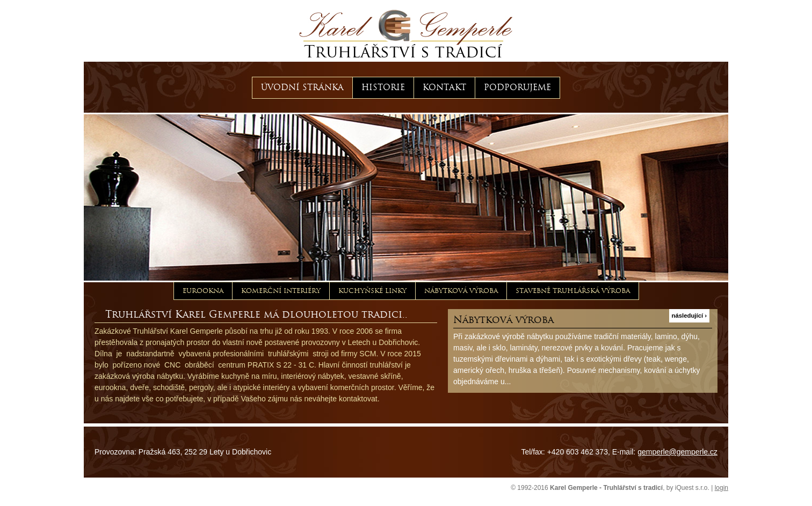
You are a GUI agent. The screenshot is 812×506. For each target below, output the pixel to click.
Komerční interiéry (281, 291)
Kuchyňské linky (372, 291)
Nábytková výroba (461, 291)
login (722, 488)
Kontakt (444, 87)
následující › (689, 316)
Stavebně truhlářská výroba (573, 291)
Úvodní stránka (302, 87)
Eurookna (203, 291)
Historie (383, 87)
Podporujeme (517, 87)
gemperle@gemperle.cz (677, 452)
